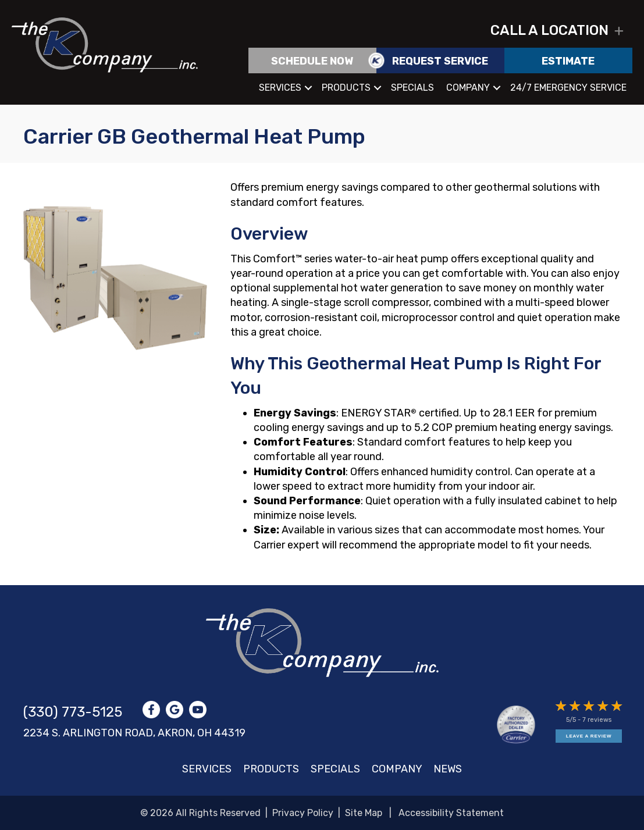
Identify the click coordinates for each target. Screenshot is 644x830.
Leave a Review (589, 736)
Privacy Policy (303, 813)
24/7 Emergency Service (568, 88)
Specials (412, 88)
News (448, 769)
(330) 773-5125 (73, 712)
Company (468, 88)
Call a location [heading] (549, 31)
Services (280, 88)
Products (346, 88)
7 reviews (597, 720)
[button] (619, 31)
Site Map (364, 813)
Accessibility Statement (451, 813)
